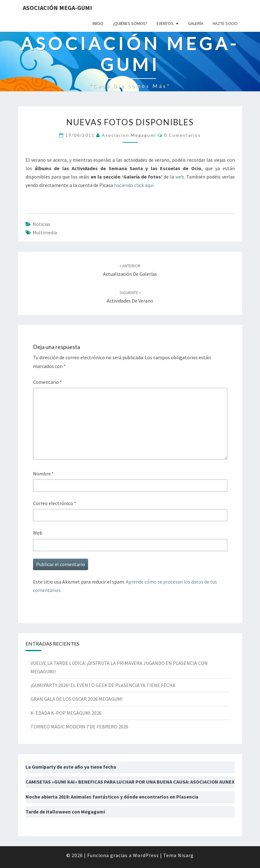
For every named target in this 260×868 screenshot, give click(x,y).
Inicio (98, 23)
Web (38, 533)
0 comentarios (182, 135)
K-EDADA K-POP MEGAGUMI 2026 (66, 713)
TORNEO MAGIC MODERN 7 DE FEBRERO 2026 (79, 727)
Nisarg (186, 855)
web (180, 177)
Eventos (165, 23)
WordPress (146, 855)
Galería (196, 23)
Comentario (47, 382)
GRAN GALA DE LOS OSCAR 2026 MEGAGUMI (77, 699)
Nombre (43, 474)
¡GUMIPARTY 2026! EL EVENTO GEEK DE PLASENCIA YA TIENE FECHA (103, 685)
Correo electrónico (55, 503)
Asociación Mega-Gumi (57, 8)
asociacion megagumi (129, 135)
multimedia (45, 232)
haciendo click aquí (134, 185)
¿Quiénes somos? (130, 23)
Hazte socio (225, 23)
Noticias (42, 224)
